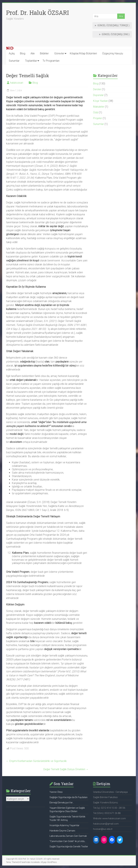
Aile (33, 53)
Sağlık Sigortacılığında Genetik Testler (69, 847)
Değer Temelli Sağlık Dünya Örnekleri (66, 769)
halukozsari (17, 83)
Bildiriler (44, 53)
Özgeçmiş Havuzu (113, 53)
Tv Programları (51, 61)
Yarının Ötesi (56, 792)
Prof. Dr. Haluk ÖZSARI (37, 13)
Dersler (97, 89)
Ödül (96, 112)
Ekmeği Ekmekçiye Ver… (62, 803)
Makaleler (99, 107)
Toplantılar (31, 61)
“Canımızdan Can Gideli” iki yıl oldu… (68, 841)
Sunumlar (14, 61)
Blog (23, 53)
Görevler (59, 53)
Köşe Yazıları (100, 101)
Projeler (98, 118)
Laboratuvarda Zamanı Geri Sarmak (68, 836)
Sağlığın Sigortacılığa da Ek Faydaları (69, 797)
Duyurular (98, 95)
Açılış (12, 53)
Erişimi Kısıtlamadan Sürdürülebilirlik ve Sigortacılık (36, 761)
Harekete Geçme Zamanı (62, 831)
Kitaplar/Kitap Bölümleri (83, 53)
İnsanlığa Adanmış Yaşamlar (64, 825)
